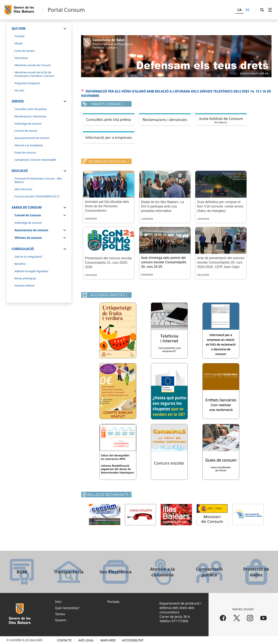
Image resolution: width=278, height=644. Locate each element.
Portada (113, 602)
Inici (58, 602)
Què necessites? (67, 608)
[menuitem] (270, 10)
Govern (61, 620)
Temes (60, 614)
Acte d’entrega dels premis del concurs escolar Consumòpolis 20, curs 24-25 (164, 262)
